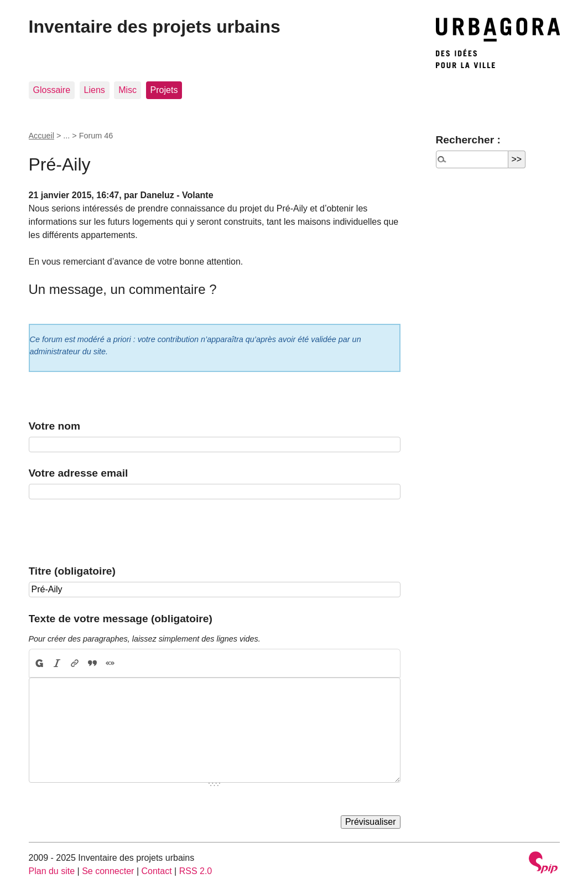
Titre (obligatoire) (72, 571)
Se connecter (108, 871)
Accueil (41, 136)
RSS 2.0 (196, 871)
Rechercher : (468, 140)
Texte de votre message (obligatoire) (121, 619)
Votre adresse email (79, 473)
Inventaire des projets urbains (155, 27)
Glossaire (52, 90)
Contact (156, 871)
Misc (128, 90)
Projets (164, 90)
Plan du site (52, 871)
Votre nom (54, 426)
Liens (95, 90)
